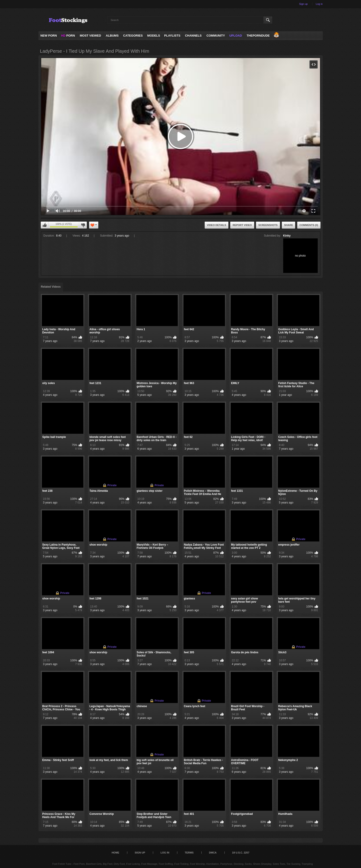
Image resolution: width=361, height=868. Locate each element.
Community (216, 36)
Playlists (172, 36)
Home (115, 853)
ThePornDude (258, 36)
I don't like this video (83, 225)
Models (154, 36)
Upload (236, 36)
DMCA (213, 853)
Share (289, 225)
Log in (319, 4)
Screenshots (268, 225)
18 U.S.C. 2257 (241, 853)
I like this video (45, 225)
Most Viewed (90, 36)
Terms (189, 853)
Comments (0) (309, 225)
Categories (133, 36)
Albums (112, 36)
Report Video (242, 225)
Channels (193, 36)
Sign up (303, 4)
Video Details (217, 225)
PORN (68, 36)
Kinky (287, 236)
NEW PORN (49, 36)
